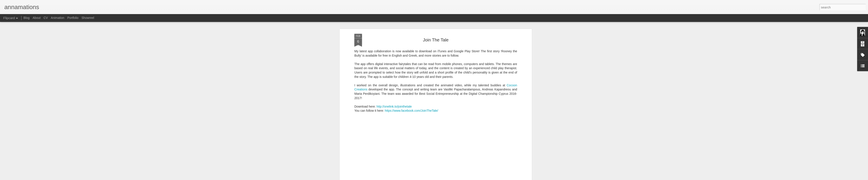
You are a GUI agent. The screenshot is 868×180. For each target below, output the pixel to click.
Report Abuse (476, 178)
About (37, 18)
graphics (492, 157)
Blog (26, 18)
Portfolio (73, 18)
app (411, 157)
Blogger (463, 178)
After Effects (387, 157)
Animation (58, 18)
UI (508, 157)
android (402, 157)
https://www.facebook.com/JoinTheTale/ (411, 71)
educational (477, 157)
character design (456, 157)
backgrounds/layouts (429, 157)
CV (46, 18)
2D (375, 157)
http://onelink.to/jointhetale (394, 67)
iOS (502, 157)
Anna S (456, 151)
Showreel (88, 18)
